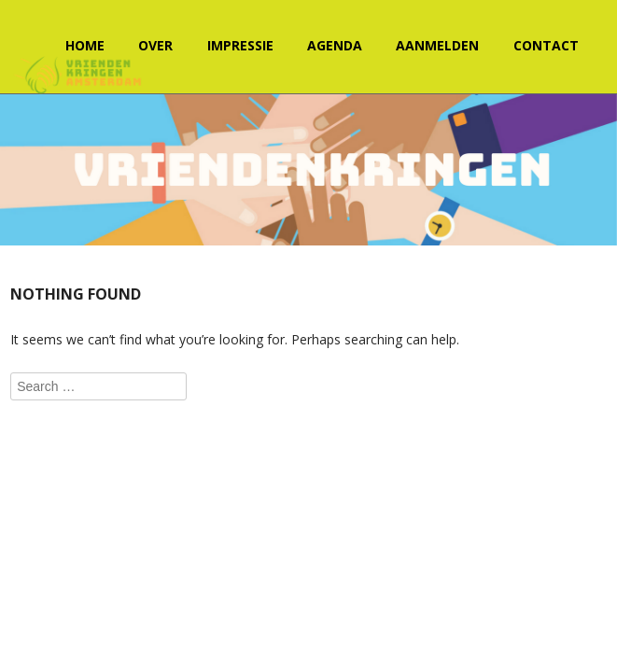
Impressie (240, 45)
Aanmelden (437, 45)
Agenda (335, 45)
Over (155, 45)
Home (85, 45)
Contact (546, 45)
